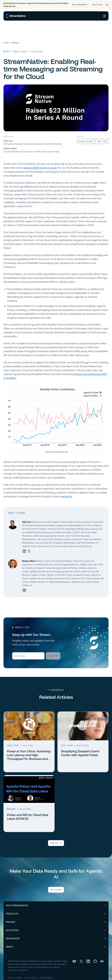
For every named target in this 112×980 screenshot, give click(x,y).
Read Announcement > (77, 5)
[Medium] (102, 954)
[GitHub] (95, 954)
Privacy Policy (34, 970)
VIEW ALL (56, 836)
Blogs (6, 35)
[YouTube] (74, 954)
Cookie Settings (52, 970)
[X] (81, 954)
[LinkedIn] (88, 954)
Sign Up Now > (96, 5)
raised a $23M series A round (40, 160)
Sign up (53, 648)
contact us (66, 489)
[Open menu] (104, 16)
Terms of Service (16, 970)
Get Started (56, 882)
